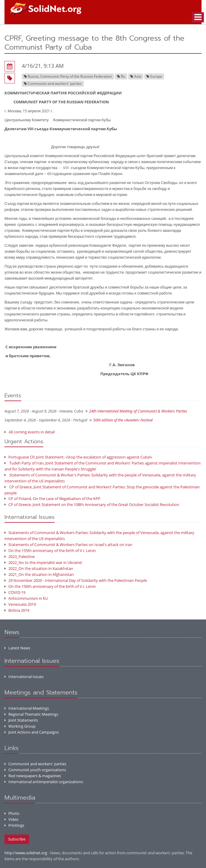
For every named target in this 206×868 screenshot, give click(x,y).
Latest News (17, 648)
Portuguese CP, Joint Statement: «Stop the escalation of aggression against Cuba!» (78, 457)
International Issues (24, 677)
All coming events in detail (32, 432)
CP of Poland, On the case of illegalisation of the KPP (52, 499)
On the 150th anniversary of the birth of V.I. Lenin (50, 586)
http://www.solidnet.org (26, 853)
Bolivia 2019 (17, 610)
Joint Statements (21, 720)
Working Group (20, 726)
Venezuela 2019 (20, 604)
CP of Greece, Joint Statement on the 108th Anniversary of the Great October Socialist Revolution (92, 504)
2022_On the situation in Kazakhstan (39, 568)
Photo (12, 813)
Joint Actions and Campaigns (32, 732)
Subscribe (17, 839)
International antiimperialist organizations (44, 782)
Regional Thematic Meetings (31, 714)
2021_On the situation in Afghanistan (39, 574)
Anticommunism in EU (26, 598)
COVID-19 (15, 592)
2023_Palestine (20, 556)
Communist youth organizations (35, 770)
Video (11, 819)
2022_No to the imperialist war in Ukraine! (43, 562)
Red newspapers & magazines (33, 776)
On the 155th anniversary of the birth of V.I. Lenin (50, 550)
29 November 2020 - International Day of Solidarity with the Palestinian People (76, 580)
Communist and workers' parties (35, 764)
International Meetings (27, 708)
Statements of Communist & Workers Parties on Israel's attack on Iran (68, 545)
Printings (14, 825)
